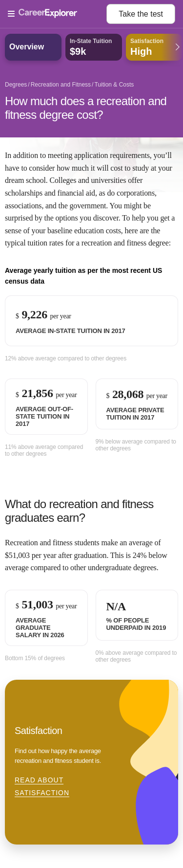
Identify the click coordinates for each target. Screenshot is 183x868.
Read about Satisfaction (42, 786)
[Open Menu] (57, 14)
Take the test (141, 14)
